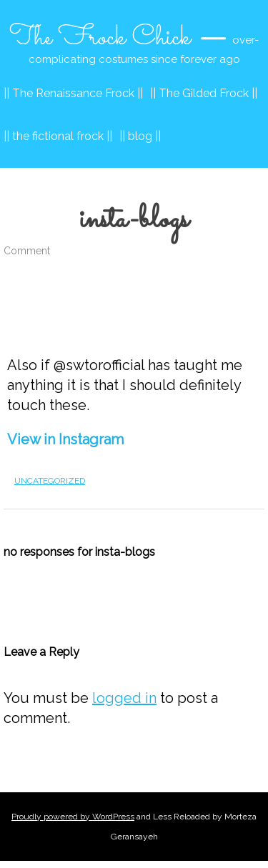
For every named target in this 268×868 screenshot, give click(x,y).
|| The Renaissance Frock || (73, 93)
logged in (124, 698)
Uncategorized (50, 481)
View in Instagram (65, 439)
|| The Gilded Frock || (204, 93)
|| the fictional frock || (58, 136)
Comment (27, 251)
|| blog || (140, 136)
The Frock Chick (100, 38)
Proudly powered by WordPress (73, 817)
